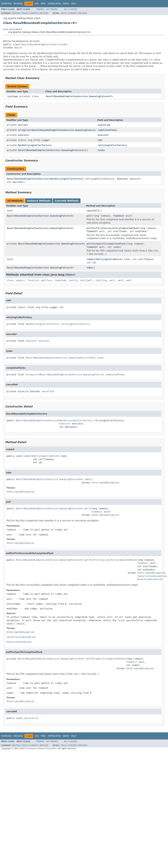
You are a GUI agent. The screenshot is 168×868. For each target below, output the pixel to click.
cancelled (104, 125)
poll (89, 216)
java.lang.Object (13, 29)
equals (20, 280)
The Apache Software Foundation (41, 749)
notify (73, 280)
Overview (6, 4)
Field (25, 13)
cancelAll (93, 211)
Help (74, 4)
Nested (16, 13)
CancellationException (152, 576)
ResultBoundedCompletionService (42, 44)
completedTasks (107, 130)
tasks (101, 150)
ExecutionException (150, 579)
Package (18, 4)
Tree (43, 4)
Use (37, 4)
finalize (33, 280)
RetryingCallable (107, 259)
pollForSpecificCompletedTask (106, 244)
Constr (34, 13)
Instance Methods (39, 201)
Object (19, 48)
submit (91, 259)
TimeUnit (119, 216)
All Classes (71, 9)
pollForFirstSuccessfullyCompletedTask (112, 228)
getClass (47, 280)
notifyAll (87, 280)
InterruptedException (105, 483)
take (89, 268)
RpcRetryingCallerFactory (35, 145)
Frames (40, 9)
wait (112, 280)
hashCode (61, 280)
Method (44, 13)
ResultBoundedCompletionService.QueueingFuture (77, 96)
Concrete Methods (67, 201)
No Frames (52, 9)
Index (66, 4)
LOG (100, 140)
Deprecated (54, 4)
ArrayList (24, 130)
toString (101, 280)
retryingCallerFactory (112, 145)
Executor (24, 135)
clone (10, 280)
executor (103, 135)
